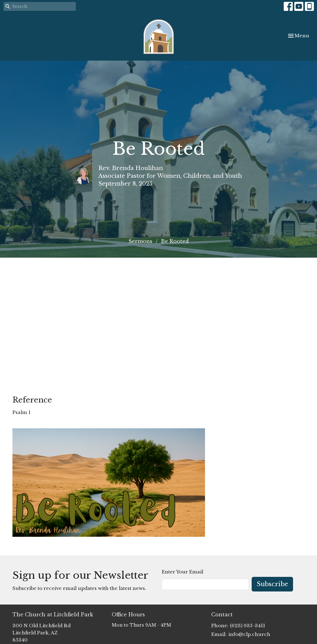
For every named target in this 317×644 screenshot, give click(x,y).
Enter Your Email (182, 572)
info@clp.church (249, 634)
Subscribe (272, 584)
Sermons (140, 241)
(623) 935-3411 (247, 626)
